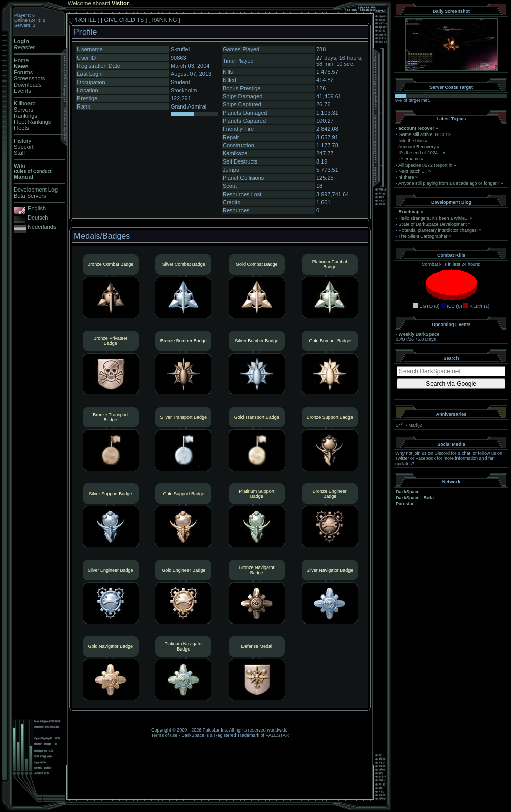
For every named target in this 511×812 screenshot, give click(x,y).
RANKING (164, 20)
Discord (442, 453)
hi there (407, 177)
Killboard (25, 103)
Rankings (25, 116)
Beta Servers (30, 196)
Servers (23, 110)
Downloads (28, 85)
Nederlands (42, 227)
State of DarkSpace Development (433, 224)
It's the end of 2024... (420, 153)
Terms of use (165, 735)
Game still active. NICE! (424, 134)
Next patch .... (413, 171)
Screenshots (29, 78)
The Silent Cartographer (423, 236)
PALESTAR (277, 735)
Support (24, 147)
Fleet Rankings (32, 122)
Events (22, 91)
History (22, 141)
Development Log (36, 190)
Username (410, 159)
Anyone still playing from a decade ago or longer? (449, 183)
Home (21, 60)
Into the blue (412, 141)
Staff (19, 153)
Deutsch (38, 218)
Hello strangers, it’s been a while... (434, 218)
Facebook (426, 458)
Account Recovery (417, 147)
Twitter (402, 458)
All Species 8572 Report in (425, 165)
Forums (23, 72)
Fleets (21, 128)
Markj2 (415, 425)
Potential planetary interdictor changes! (439, 230)
